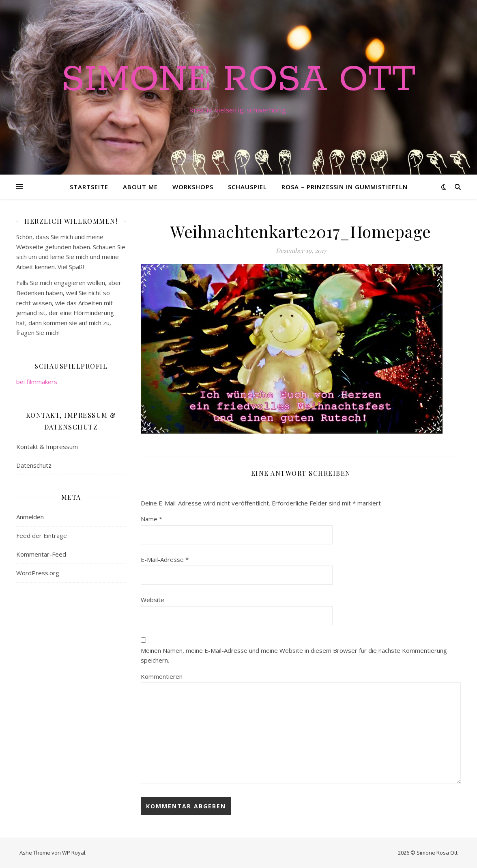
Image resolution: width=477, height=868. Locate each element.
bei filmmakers (37, 382)
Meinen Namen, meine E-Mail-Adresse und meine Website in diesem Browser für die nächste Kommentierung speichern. (294, 655)
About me (140, 187)
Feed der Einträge (42, 535)
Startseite (89, 187)
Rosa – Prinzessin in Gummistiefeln (345, 187)
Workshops (193, 187)
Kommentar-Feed (41, 554)
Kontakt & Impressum (47, 447)
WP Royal (74, 853)
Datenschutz (34, 465)
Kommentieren (162, 676)
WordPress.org (38, 573)
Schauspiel (247, 187)
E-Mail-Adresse (165, 559)
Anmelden (30, 517)
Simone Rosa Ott (238, 80)
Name (151, 519)
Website (153, 600)
